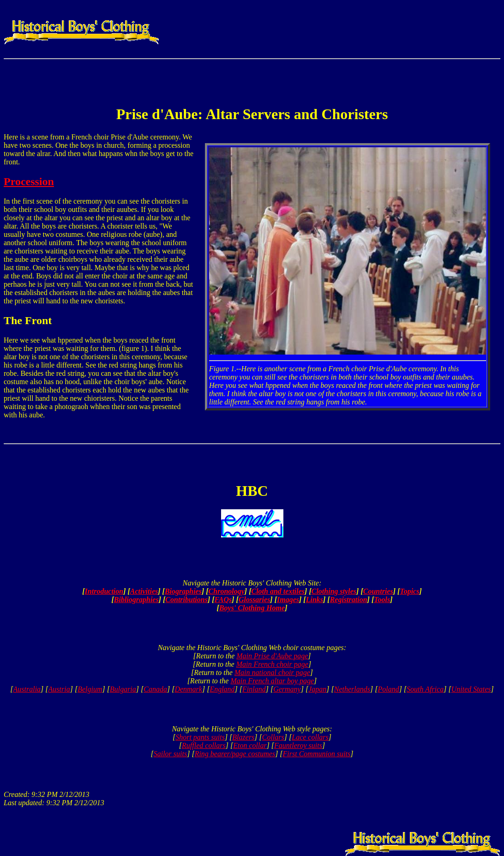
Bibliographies (136, 600)
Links (315, 600)
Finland (254, 689)
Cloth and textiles (278, 591)
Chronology (227, 591)
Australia (27, 689)
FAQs (223, 600)
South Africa (425, 689)
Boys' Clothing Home (252, 608)
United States (471, 689)
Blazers (243, 737)
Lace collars (310, 737)
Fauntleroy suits (298, 745)
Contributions (186, 600)
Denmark (188, 689)
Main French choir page (272, 664)
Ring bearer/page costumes (235, 754)
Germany (287, 689)
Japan (317, 689)
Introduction (104, 591)
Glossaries (254, 600)
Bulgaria (123, 689)
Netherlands (352, 689)
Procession (29, 181)
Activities (144, 591)
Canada (155, 689)
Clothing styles (334, 591)
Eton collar (250, 745)
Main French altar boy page (272, 681)
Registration (349, 600)
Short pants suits (200, 737)
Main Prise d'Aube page (272, 656)
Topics (409, 591)
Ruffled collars (204, 745)
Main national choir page (272, 672)
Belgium (90, 689)
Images (288, 600)
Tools (382, 600)
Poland (388, 689)
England (222, 689)
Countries (378, 591)
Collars (273, 737)
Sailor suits (170, 754)
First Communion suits (317, 754)
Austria (59, 689)
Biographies (183, 591)
